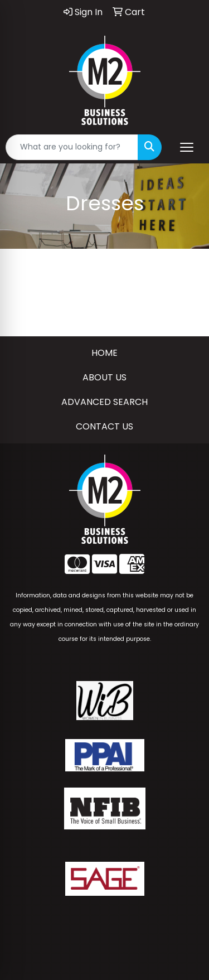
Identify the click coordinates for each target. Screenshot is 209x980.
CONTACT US (104, 426)
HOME (104, 353)
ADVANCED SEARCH (104, 402)
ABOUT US (104, 377)
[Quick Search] (72, 147)
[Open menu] (187, 147)
